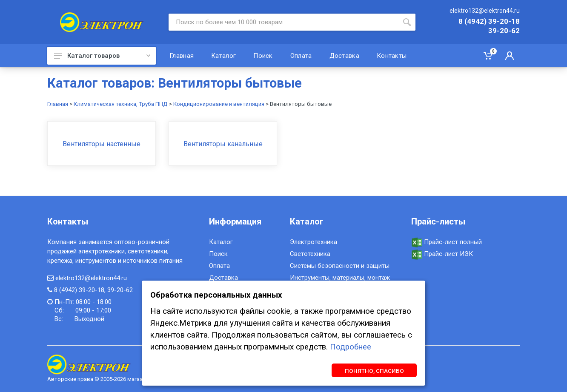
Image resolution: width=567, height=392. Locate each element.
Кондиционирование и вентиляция (219, 104)
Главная (58, 104)
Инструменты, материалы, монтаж (340, 278)
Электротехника (314, 242)
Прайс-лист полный (447, 242)
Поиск (218, 254)
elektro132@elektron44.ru (485, 11)
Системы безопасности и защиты (340, 266)
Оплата (219, 266)
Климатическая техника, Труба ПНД (121, 104)
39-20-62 (504, 31)
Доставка (223, 278)
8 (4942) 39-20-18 (489, 22)
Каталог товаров (102, 56)
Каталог (221, 242)
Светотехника (310, 254)
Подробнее (351, 347)
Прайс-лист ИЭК (442, 254)
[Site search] (283, 22)
